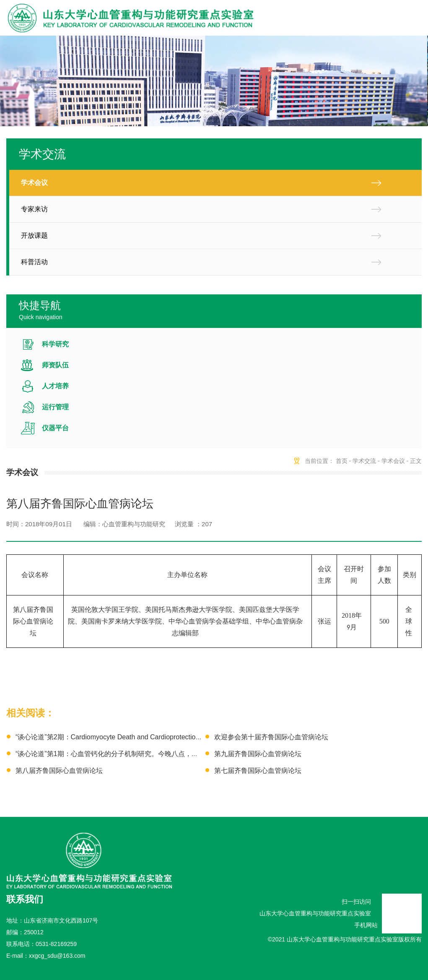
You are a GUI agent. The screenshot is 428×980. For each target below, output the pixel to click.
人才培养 (55, 386)
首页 (342, 461)
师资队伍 (55, 365)
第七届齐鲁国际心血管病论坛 (258, 771)
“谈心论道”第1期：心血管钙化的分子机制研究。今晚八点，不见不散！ (120, 754)
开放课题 (34, 235)
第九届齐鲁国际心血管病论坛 (258, 754)
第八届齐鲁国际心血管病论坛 (59, 771)
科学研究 (55, 344)
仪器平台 (55, 428)
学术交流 (364, 461)
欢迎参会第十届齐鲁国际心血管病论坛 (271, 737)
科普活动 (34, 262)
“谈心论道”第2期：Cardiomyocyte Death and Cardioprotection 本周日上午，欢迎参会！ (145, 737)
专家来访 (34, 209)
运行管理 (55, 407)
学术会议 (34, 183)
